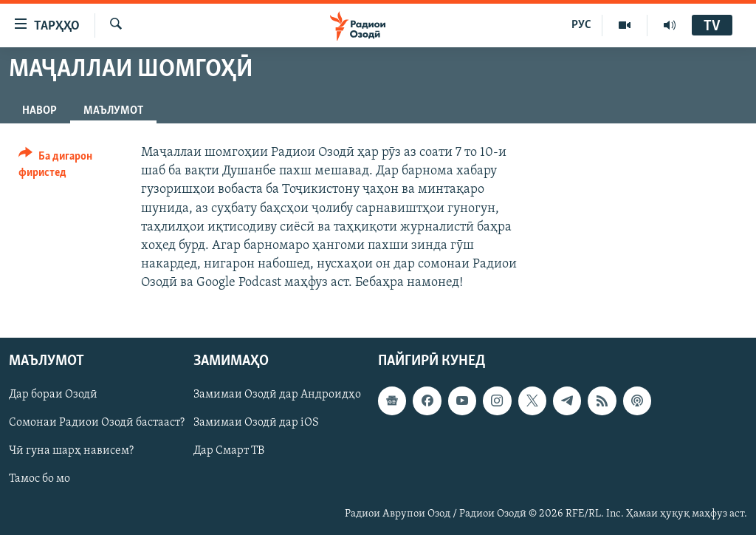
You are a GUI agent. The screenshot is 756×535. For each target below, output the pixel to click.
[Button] (71, 167)
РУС (581, 25)
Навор (39, 111)
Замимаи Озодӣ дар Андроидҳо (277, 395)
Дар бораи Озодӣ (53, 395)
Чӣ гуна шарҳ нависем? (71, 451)
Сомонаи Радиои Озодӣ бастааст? (97, 423)
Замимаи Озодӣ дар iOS (256, 423)
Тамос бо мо (39, 479)
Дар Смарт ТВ (229, 451)
